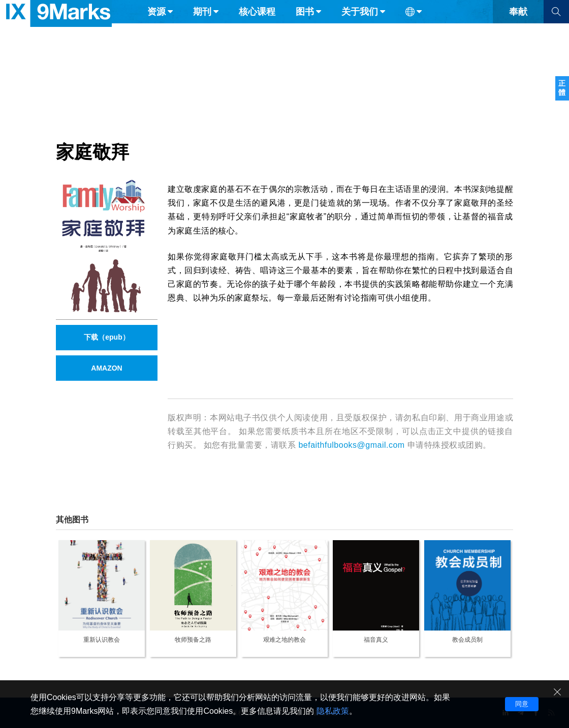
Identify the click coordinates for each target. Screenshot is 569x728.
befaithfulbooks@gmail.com (351, 445)
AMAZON (106, 368)
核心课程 (257, 29)
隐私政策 (333, 711)
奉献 (518, 29)
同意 (522, 704)
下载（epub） (106, 337)
